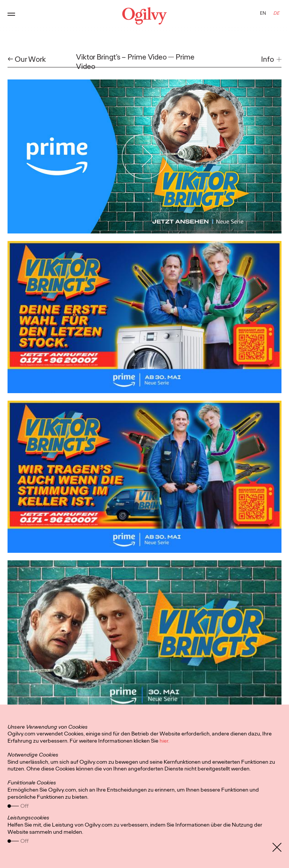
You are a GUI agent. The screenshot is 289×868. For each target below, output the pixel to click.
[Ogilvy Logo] (144, 16)
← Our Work (27, 59)
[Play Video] (145, 157)
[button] (271, 59)
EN (263, 13)
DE (277, 13)
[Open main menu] (11, 16)
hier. (164, 741)
